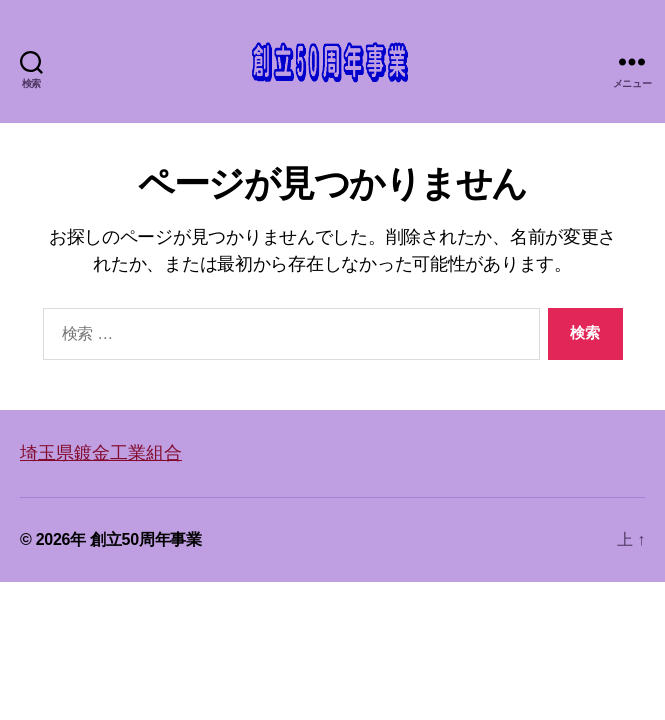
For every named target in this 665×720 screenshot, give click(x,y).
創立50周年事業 (146, 539)
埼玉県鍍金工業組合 (101, 453)
